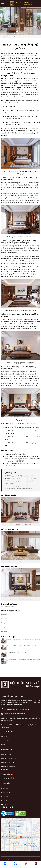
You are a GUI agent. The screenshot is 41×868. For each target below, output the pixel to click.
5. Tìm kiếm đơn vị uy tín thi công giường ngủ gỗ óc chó (21, 488)
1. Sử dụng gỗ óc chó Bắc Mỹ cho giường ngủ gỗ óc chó (21, 476)
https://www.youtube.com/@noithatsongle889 (26, 459)
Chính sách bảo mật (8, 762)
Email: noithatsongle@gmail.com (14, 714)
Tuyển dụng (5, 740)
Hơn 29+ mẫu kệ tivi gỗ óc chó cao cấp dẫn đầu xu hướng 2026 (24, 640)
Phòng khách (5, 619)
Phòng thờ (4, 627)
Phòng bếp (4, 614)
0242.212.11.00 (25, 709)
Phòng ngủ (4, 623)
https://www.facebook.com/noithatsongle (25, 456)
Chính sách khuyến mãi (9, 758)
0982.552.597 (14, 709)
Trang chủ (4, 37)
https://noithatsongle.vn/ (19, 454)
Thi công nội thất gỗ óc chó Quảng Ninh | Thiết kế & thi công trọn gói (24, 660)
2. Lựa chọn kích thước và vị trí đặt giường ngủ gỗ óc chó (22, 478)
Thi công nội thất (8, 778)
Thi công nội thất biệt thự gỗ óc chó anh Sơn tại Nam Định (22, 646)
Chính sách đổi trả (7, 754)
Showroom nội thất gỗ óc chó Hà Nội (17, 652)
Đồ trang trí (4, 631)
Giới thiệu (4, 736)
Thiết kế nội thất (8, 774)
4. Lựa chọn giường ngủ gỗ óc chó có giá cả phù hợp (21, 486)
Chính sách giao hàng (8, 767)
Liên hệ (4, 744)
